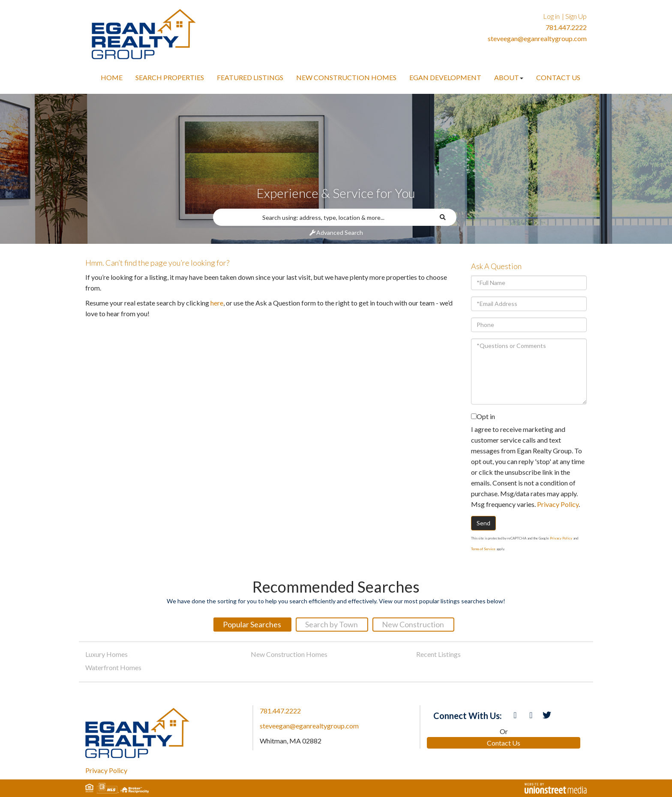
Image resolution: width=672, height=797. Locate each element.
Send (483, 523)
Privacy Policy (558, 504)
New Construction (413, 624)
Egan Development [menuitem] (445, 77)
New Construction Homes (289, 654)
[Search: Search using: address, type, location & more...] (324, 217)
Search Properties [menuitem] (170, 77)
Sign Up (576, 16)
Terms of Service (483, 549)
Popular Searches (252, 624)
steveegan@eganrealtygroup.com (537, 38)
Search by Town (331, 624)
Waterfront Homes (113, 667)
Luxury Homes (106, 654)
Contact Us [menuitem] (558, 77)
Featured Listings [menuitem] (250, 77)
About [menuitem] (509, 77)
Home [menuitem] (112, 77)
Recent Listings (438, 654)
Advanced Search (340, 232)
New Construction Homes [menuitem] (346, 77)
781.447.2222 (566, 27)
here (217, 303)
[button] (445, 217)
